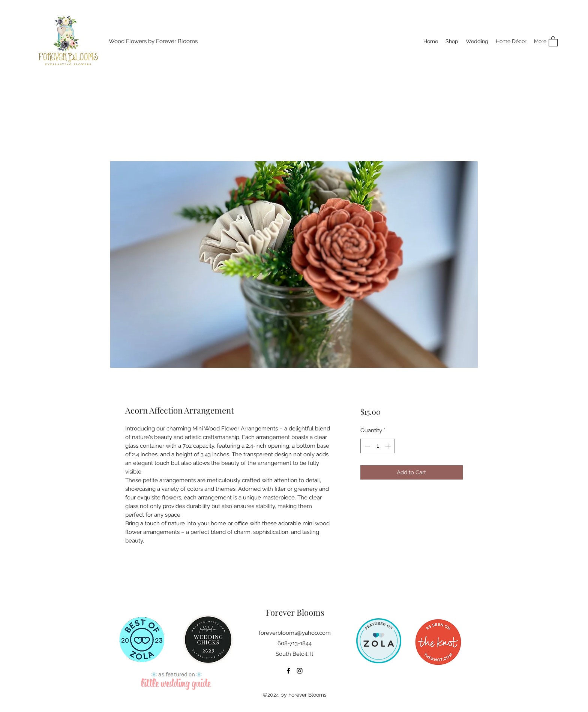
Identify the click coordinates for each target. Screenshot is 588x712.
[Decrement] (367, 446)
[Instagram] (300, 671)
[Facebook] (288, 671)
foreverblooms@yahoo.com (295, 633)
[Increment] (389, 446)
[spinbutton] (377, 446)
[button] (553, 41)
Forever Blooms (295, 612)
